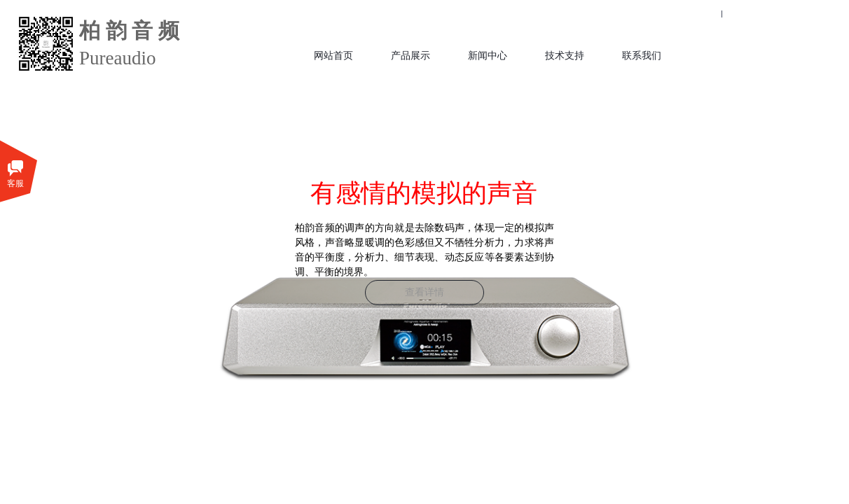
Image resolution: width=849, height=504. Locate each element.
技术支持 (565, 56)
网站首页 (333, 56)
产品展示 (410, 56)
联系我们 (642, 56)
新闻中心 (488, 56)
